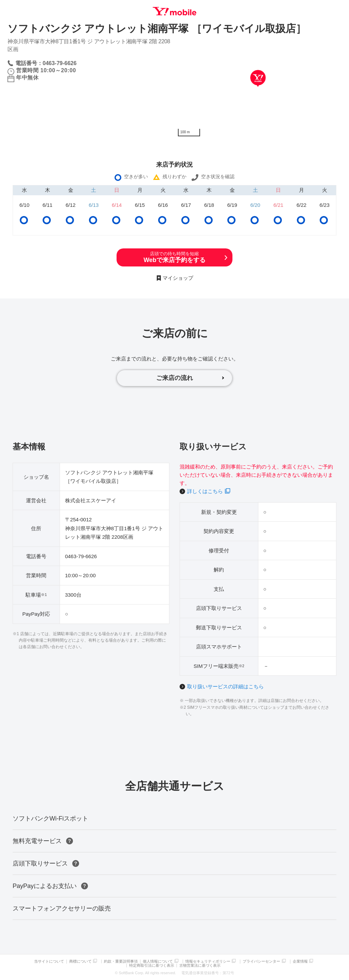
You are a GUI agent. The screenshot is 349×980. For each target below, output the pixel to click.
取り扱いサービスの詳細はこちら (225, 686)
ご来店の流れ (174, 378)
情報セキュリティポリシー (208, 961)
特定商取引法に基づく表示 (152, 966)
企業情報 (300, 961)
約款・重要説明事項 (121, 961)
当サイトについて (49, 961)
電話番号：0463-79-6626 (46, 63)
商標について (80, 961)
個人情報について (158, 961)
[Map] (258, 89)
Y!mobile (174, 11)
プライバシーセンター (261, 961)
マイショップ (178, 278)
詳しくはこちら (205, 491)
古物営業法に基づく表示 (200, 966)
